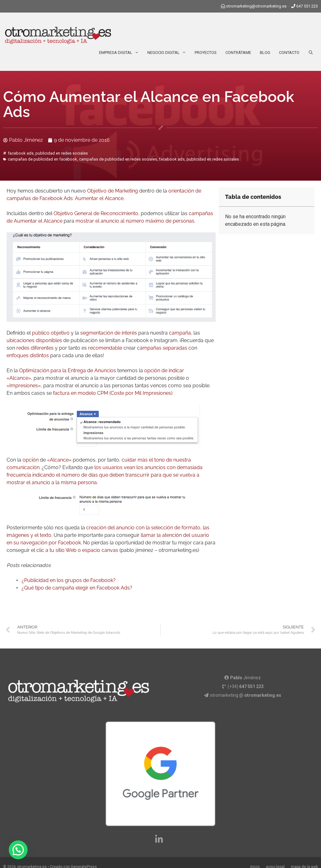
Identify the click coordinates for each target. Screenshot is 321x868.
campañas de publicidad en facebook (42, 159)
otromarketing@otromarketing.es (256, 6)
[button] (18, 850)
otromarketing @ (245, 695)
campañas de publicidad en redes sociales (118, 159)
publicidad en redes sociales (62, 153)
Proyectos (206, 53)
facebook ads (21, 153)
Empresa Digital (121, 53)
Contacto (289, 53)
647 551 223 (307, 6)
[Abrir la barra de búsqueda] (311, 53)
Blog (265, 53)
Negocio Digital (169, 53)
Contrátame (238, 53)
